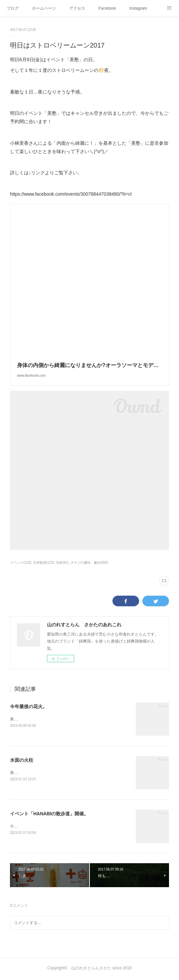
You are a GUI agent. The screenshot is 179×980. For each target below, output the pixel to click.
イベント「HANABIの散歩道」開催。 (49, 814)
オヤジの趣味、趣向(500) (89, 563)
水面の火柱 (22, 760)
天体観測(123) (43, 563)
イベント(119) (20, 563)
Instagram (138, 8)
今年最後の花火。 (29, 706)
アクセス (77, 8)
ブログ (13, 8)
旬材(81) (62, 563)
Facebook (107, 8)
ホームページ (44, 8)
